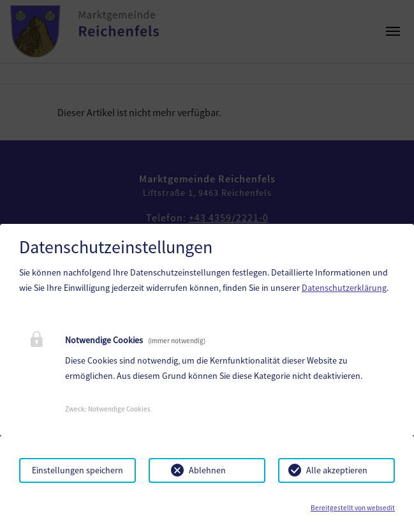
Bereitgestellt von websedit (353, 508)
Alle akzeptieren (337, 470)
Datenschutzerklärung (344, 288)
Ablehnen (207, 470)
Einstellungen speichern (78, 470)
